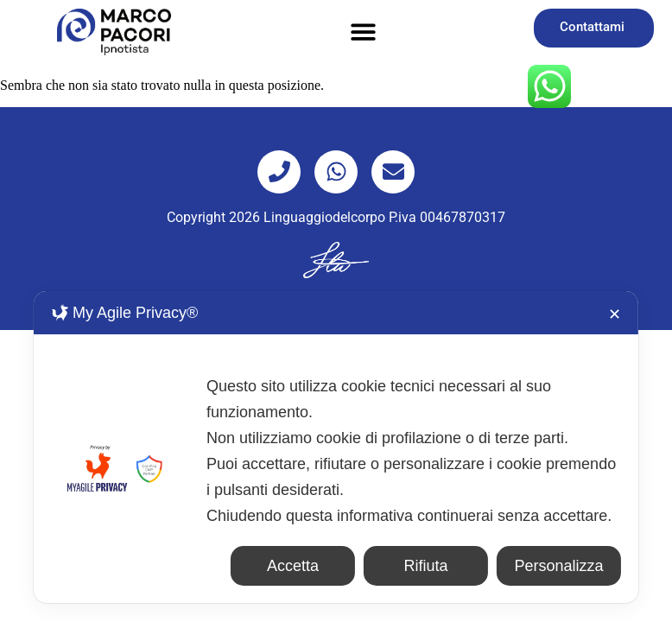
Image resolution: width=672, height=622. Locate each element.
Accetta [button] (293, 566)
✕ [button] (615, 314)
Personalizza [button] (559, 566)
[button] (363, 32)
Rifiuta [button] (426, 566)
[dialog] (336, 447)
